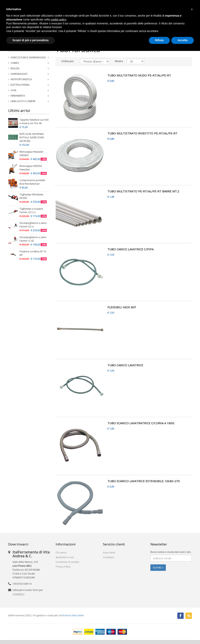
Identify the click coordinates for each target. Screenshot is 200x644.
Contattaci (109, 557)
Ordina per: (68, 61)
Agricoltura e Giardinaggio (28, 57)
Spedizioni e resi (65, 557)
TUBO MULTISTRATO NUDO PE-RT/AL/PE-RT (139, 75)
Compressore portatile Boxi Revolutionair (32, 182)
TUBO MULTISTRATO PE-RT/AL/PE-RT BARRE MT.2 (143, 191)
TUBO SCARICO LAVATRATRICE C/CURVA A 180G (141, 423)
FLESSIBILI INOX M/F (122, 307)
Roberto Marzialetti (73, 615)
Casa (13, 90)
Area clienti (109, 553)
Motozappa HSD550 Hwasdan (31, 168)
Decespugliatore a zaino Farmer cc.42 (33, 239)
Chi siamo (61, 553)
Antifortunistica (21, 79)
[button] (192, 9)
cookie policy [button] (58, 20)
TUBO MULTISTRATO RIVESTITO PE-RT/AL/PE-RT (142, 133)
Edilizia (15, 68)
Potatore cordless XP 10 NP (33, 253)
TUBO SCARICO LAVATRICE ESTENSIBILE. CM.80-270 (144, 481)
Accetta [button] (183, 40)
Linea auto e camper (23, 101)
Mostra (118, 61)
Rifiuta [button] (159, 40)
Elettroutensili (20, 85)
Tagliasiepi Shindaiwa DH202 (31, 196)
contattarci (18, 594)
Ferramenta (18, 96)
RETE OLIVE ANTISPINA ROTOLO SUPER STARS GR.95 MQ (32, 137)
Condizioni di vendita (67, 562)
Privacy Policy (63, 567)
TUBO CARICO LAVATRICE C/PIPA (130, 249)
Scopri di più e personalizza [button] (30, 40)
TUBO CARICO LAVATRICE (125, 365)
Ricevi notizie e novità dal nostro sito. (171, 552)
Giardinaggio (19, 74)
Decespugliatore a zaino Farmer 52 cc (33, 225)
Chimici (15, 63)
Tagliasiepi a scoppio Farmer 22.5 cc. (31, 210)
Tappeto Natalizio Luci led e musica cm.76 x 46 (34, 121)
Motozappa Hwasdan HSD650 (31, 153)
